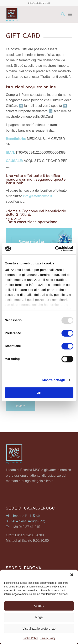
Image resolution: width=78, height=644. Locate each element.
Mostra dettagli (53, 380)
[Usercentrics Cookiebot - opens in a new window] (56, 249)
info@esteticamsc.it (38, 196)
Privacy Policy (48, 638)
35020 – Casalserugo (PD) (25, 521)
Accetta (39, 606)
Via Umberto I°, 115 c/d (23, 516)
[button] (72, 575)
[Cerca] (61, 14)
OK (39, 393)
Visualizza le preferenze (39, 629)
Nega (39, 617)
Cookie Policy (30, 638)
